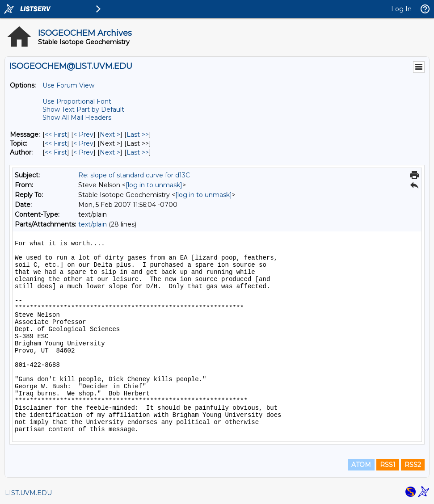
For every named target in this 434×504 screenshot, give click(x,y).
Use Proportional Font (77, 101)
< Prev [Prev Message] (83, 134)
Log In (401, 9)
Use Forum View (68, 85)
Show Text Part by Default (83, 109)
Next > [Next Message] (110, 134)
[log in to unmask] (154, 185)
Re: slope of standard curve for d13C (134, 175)
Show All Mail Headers (77, 118)
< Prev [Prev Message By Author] (83, 152)
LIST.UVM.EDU (28, 493)
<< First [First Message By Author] (56, 152)
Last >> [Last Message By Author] (138, 152)
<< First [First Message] (56, 134)
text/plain (93, 224)
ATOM (361, 465)
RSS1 (388, 465)
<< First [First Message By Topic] (56, 143)
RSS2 (413, 465)
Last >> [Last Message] (138, 134)
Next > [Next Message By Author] (110, 152)
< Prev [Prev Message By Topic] (83, 143)
